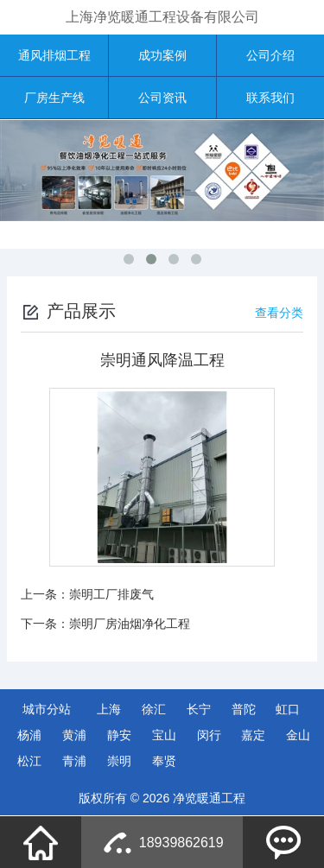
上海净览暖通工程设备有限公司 (162, 17)
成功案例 (162, 55)
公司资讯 (162, 98)
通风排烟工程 (54, 55)
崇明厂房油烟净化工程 (130, 624)
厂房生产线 (54, 98)
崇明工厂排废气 (111, 594)
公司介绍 (270, 55)
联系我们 (270, 98)
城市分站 (47, 709)
